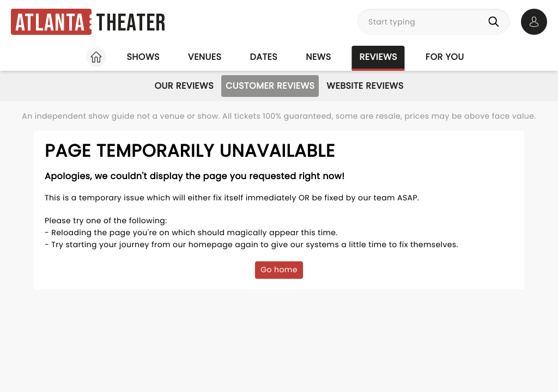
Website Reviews (365, 86)
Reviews (378, 57)
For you (445, 57)
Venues (205, 57)
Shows (143, 57)
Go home (279, 269)
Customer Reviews (270, 86)
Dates (263, 57)
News (318, 57)
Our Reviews (184, 86)
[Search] (496, 22)
